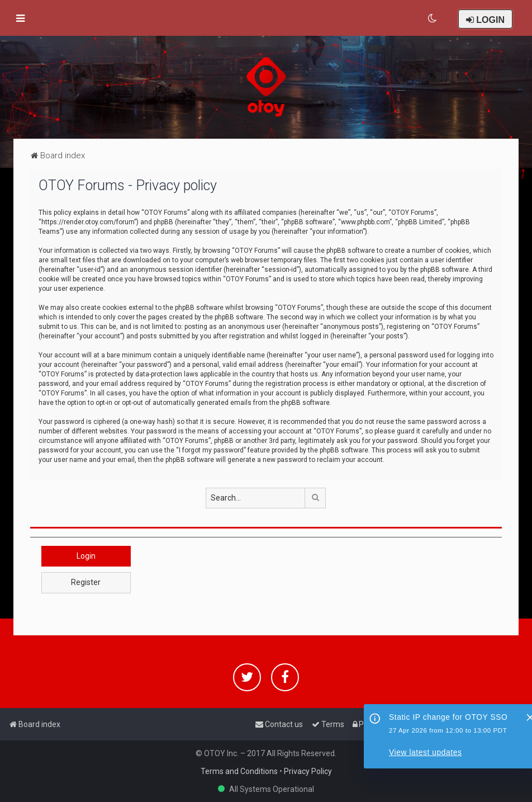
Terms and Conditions (239, 771)
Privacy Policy (308, 771)
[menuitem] (433, 18)
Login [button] (86, 556)
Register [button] (86, 582)
